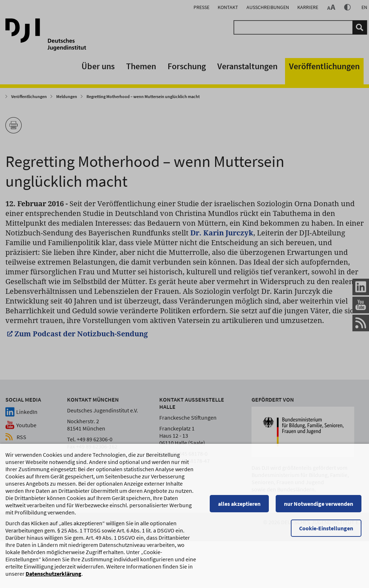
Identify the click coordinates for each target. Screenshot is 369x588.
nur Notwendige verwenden (321, 504)
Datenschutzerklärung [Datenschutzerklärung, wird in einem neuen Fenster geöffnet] (54, 574)
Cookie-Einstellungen (328, 528)
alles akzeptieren (241, 504)
